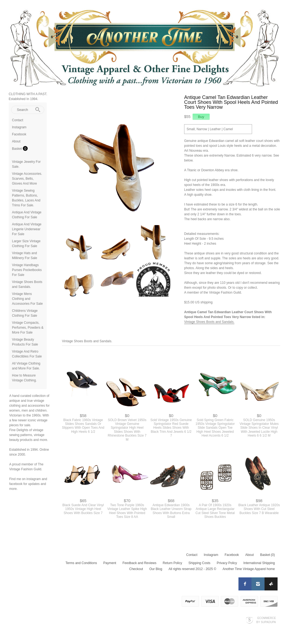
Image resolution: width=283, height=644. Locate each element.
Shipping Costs (199, 563)
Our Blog (156, 569)
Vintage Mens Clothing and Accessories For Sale (27, 299)
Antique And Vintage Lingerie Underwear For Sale (27, 229)
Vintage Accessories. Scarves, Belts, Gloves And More (27, 179)
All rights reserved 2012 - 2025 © (192, 569)
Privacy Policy (227, 563)
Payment (110, 563)
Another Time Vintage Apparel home (249, 569)
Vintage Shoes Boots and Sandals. (209, 322)
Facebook (19, 134)
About (16, 141)
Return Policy (172, 563)
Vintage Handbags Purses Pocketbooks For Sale (27, 270)
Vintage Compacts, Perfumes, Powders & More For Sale (28, 328)
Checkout (136, 569)
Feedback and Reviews (139, 563)
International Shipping (259, 563)
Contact (18, 120)
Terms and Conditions (81, 563)
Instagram (19, 127)
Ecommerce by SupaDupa (266, 620)
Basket (17, 149)
